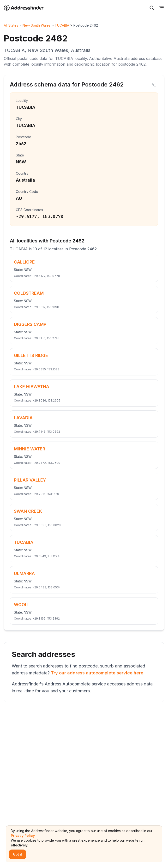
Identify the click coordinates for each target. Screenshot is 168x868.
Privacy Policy (23, 836)
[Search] (152, 8)
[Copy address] (154, 85)
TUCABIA (62, 25)
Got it (18, 854)
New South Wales (36, 25)
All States (11, 25)
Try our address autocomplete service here (97, 673)
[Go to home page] (27, 8)
